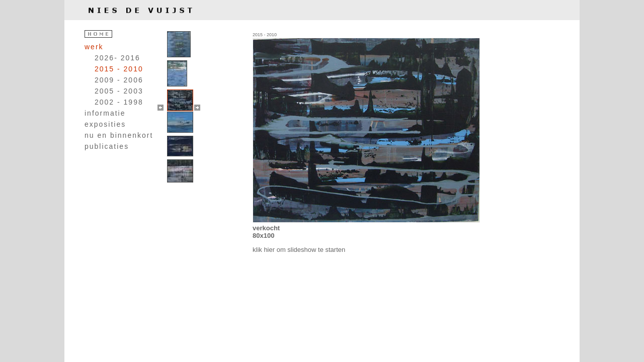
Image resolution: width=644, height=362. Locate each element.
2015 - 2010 (119, 69)
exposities (105, 124)
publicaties (107, 146)
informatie (105, 113)
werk (94, 47)
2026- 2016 (117, 58)
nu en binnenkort (119, 135)
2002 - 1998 (119, 102)
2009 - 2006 (119, 80)
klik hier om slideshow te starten (299, 250)
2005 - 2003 (119, 91)
